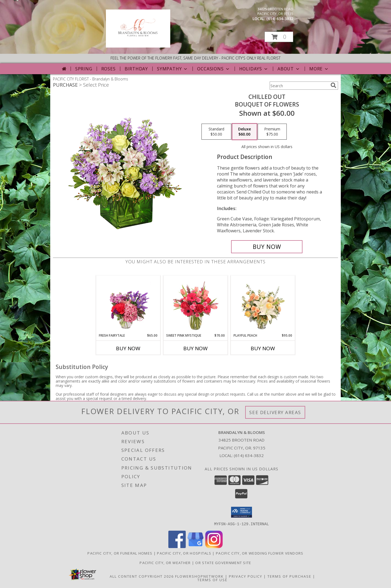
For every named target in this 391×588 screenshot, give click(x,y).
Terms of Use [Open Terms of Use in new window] (212, 580)
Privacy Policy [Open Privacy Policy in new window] (246, 576)
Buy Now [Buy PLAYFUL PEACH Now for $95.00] (263, 348)
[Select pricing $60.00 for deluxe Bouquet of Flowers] (245, 132)
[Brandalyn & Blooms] (138, 46)
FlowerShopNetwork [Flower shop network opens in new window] (199, 576)
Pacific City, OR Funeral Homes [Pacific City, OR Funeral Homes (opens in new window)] (120, 553)
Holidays (254, 69)
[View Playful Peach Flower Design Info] (263, 304)
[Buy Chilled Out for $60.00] (267, 247)
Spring (84, 69)
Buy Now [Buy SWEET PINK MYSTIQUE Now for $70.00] (195, 348)
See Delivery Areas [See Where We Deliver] (275, 412)
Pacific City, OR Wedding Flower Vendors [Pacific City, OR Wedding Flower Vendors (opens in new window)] (260, 553)
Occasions (214, 69)
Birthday (136, 69)
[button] (279, 37)
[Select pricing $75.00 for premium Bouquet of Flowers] (272, 132)
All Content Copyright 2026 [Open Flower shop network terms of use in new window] (142, 576)
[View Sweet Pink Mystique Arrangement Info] (196, 304)
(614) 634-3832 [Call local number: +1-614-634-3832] (280, 19)
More (319, 69)
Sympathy (173, 69)
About (289, 69)
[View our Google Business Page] (195, 546)
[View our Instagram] (214, 546)
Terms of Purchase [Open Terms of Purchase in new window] (289, 576)
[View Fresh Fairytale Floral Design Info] (128, 304)
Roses (108, 69)
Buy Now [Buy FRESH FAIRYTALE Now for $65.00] (128, 348)
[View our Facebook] (177, 546)
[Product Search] (299, 86)
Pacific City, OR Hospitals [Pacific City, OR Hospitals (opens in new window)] (184, 553)
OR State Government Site (223, 562)
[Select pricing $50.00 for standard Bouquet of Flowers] (216, 132)
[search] (333, 85)
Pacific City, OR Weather (165, 562)
